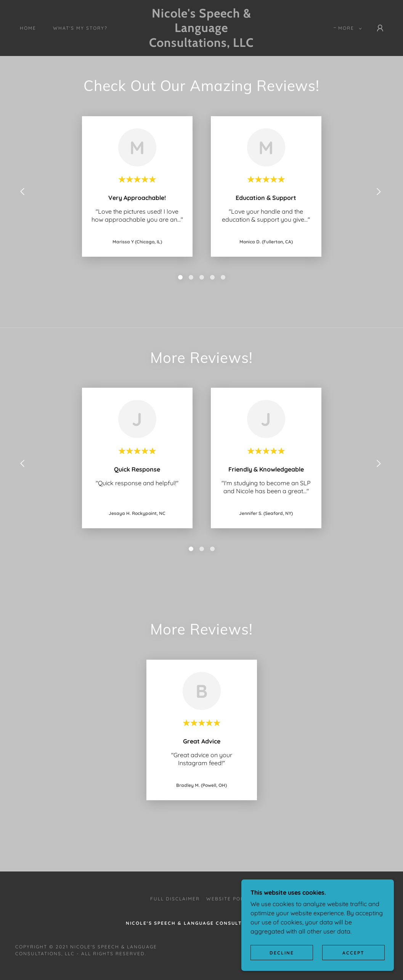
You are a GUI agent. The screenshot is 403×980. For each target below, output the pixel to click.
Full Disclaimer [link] (175, 899)
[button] (348, 28)
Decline (282, 953)
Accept (353, 953)
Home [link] (28, 28)
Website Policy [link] (230, 899)
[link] (202, 45)
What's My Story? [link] (80, 28)
